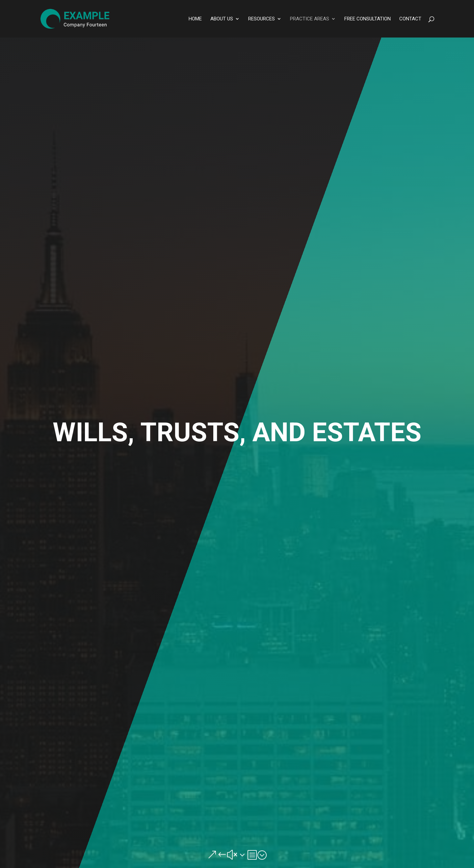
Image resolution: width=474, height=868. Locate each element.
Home (195, 19)
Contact (410, 19)
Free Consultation (368, 19)
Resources (262, 19)
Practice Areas (310, 19)
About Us (222, 19)
